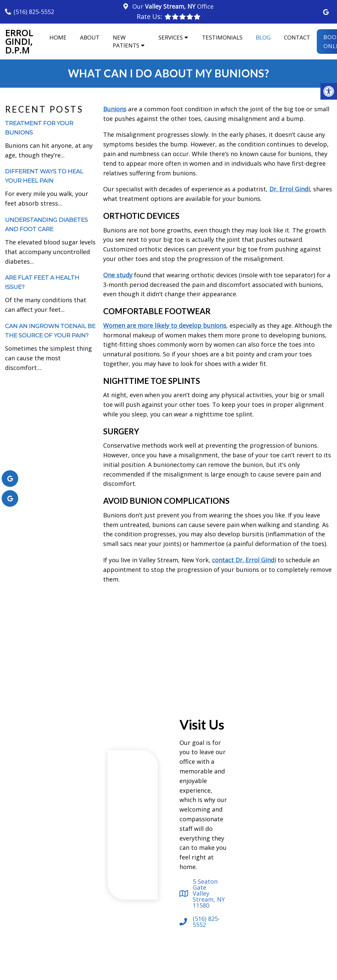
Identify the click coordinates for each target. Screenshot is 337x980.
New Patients (126, 41)
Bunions (115, 109)
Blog (263, 37)
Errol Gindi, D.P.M (19, 42)
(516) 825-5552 (34, 12)
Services (171, 37)
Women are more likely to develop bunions (165, 325)
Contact (297, 37)
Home (58, 37)
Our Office (172, 6)
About (90, 37)
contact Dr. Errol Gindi (244, 560)
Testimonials (222, 37)
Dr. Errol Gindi (290, 189)
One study (118, 275)
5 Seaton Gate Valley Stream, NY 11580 (209, 893)
